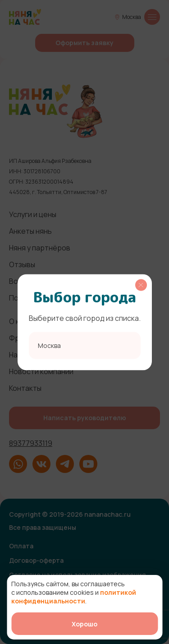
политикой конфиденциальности (74, 597)
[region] (85, 322)
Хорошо (84, 624)
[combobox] (85, 345)
